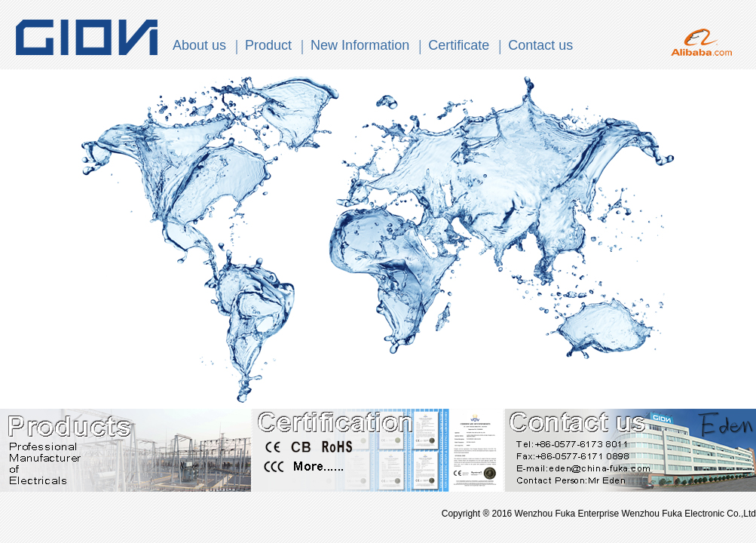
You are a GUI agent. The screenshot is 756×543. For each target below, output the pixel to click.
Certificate (459, 45)
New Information (360, 45)
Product (268, 45)
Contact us (540, 45)
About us (199, 45)
